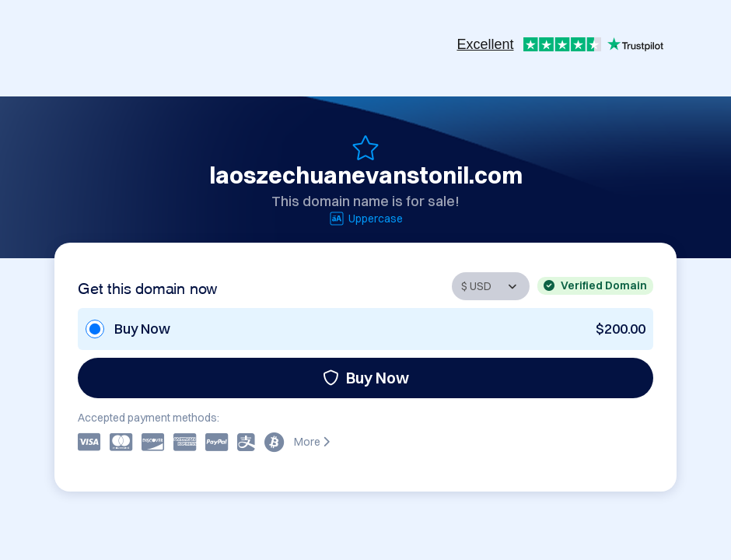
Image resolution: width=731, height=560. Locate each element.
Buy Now (366, 378)
